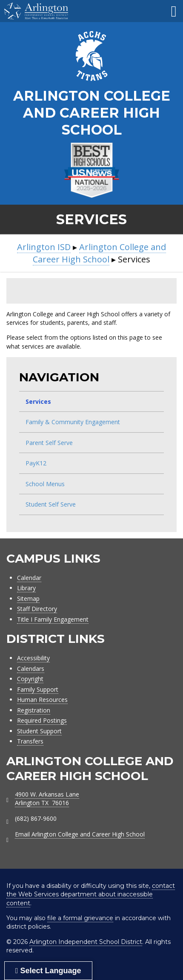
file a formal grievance (80, 918)
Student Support (39, 731)
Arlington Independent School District (86, 942)
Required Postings (42, 720)
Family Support (38, 689)
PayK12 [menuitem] (36, 463)
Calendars (31, 669)
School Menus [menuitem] (45, 484)
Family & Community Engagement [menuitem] (73, 422)
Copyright (30, 679)
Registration (34, 710)
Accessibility (33, 658)
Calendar (29, 578)
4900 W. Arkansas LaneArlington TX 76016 (47, 798)
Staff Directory (37, 609)
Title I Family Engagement (53, 619)
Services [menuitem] (38, 401)
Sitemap (28, 598)
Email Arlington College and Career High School (80, 834)
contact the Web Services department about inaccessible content (91, 894)
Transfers (30, 741)
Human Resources (42, 700)
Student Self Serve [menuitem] (51, 504)
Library (26, 588)
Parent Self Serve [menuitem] (49, 443)
